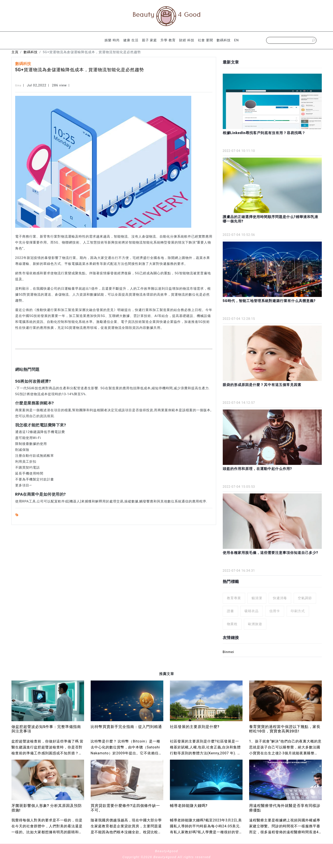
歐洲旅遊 (255, 624)
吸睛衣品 (252, 611)
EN (236, 40)
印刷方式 (298, 611)
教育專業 (234, 598)
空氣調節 (305, 598)
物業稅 (232, 624)
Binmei (228, 652)
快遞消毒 (280, 598)
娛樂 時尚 (112, 40)
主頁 (15, 52)
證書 (230, 611)
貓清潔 (257, 598)
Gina (18, 86)
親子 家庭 (150, 40)
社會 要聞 (205, 40)
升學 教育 (168, 40)
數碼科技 (224, 40)
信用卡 (275, 611)
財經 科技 (187, 40)
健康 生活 (131, 40)
